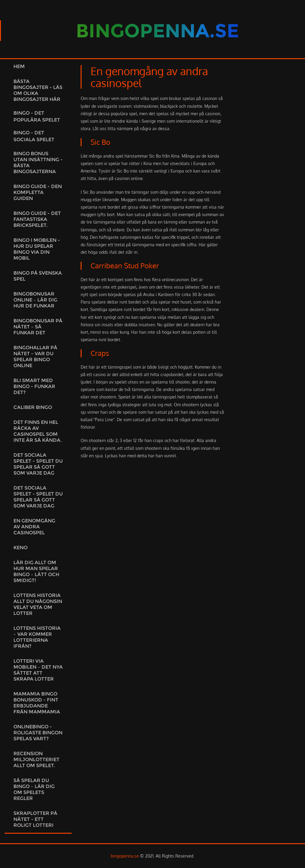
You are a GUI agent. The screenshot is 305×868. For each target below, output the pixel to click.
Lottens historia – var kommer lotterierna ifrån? (37, 637)
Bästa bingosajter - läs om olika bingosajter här (38, 90)
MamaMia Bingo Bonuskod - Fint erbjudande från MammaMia (37, 703)
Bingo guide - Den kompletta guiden (38, 192)
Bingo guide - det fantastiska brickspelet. (37, 219)
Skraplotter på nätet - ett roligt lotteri (35, 819)
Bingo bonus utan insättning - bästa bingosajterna (38, 163)
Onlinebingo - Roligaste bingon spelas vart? (38, 733)
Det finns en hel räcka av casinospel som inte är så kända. (37, 431)
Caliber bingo (33, 407)
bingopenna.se (125, 856)
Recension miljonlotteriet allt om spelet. (36, 759)
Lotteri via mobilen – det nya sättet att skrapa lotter (38, 670)
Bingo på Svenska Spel (38, 276)
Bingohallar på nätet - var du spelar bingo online (35, 357)
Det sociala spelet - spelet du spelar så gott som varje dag (38, 464)
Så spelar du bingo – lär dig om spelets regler (34, 789)
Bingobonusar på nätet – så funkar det (38, 327)
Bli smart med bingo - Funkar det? (34, 386)
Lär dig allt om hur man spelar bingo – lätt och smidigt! (36, 571)
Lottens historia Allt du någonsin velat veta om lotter (38, 604)
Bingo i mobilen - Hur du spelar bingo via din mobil (37, 249)
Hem (19, 66)
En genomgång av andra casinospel (34, 527)
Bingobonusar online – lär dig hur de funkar (35, 300)
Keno (20, 548)
